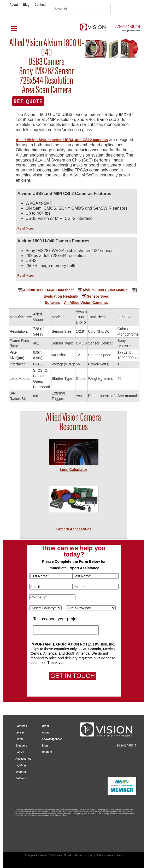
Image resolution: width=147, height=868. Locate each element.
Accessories (23, 759)
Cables (20, 752)
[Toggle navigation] (11, 27)
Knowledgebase (52, 739)
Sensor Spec (94, 296)
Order (45, 726)
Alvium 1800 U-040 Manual (103, 290)
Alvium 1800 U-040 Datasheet (46, 290)
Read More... (27, 229)
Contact (40, 5)
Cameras (21, 726)
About (14, 5)
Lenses (20, 733)
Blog (26, 5)
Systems (21, 772)
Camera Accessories (73, 529)
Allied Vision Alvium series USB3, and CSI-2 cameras (62, 140)
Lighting (21, 765)
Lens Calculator (73, 470)
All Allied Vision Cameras (86, 303)
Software (52, 303)
